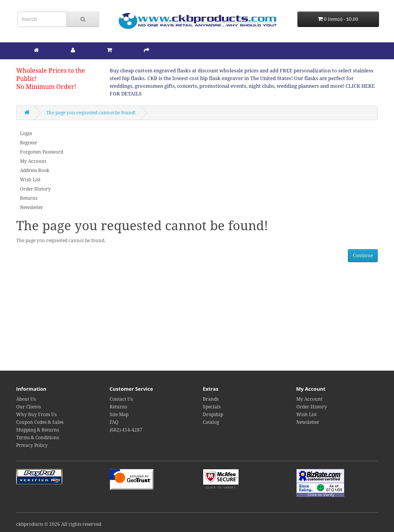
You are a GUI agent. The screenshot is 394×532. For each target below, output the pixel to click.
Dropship (213, 415)
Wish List (30, 180)
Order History (35, 189)
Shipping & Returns (38, 430)
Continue (363, 256)
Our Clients (28, 407)
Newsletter (32, 207)
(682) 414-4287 (126, 430)
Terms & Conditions (38, 438)
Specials (212, 407)
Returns (29, 198)
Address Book (35, 171)
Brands (211, 399)
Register (29, 143)
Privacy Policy (32, 445)
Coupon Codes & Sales (40, 422)
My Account (33, 161)
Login (26, 134)
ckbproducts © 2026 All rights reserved (59, 524)
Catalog (211, 422)
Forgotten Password (42, 152)
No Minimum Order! (46, 87)
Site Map (119, 415)
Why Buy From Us (36, 415)
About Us (26, 399)
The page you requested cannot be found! (91, 113)
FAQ (114, 422)
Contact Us (121, 399)
